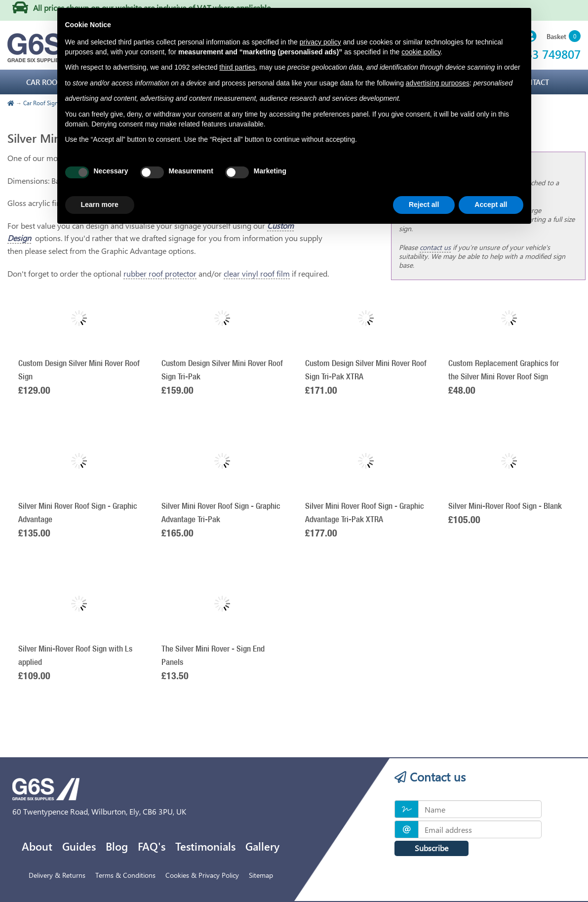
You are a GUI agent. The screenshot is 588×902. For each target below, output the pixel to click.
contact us (435, 247)
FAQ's (152, 846)
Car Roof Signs (42, 103)
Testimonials (205, 846)
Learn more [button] (100, 205)
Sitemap (261, 875)
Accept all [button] (491, 205)
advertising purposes (438, 83)
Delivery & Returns (57, 875)
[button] (564, 37)
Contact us (430, 777)
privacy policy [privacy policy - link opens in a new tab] (320, 42)
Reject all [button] (424, 205)
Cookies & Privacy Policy (202, 875)
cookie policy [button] (421, 52)
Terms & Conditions (125, 875)
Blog (117, 846)
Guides (79, 846)
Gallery (262, 846)
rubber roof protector (160, 273)
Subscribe (431, 848)
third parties (237, 67)
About (37, 846)
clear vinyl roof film (257, 273)
